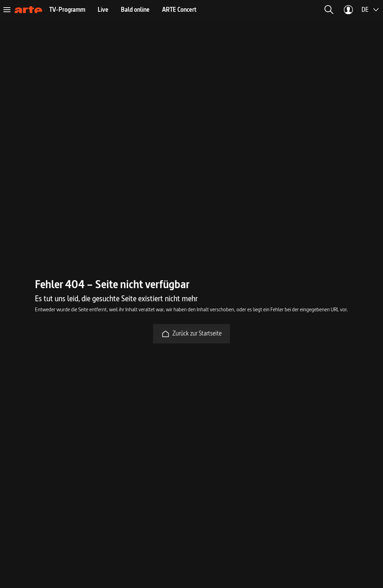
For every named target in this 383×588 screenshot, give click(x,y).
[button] (329, 10)
